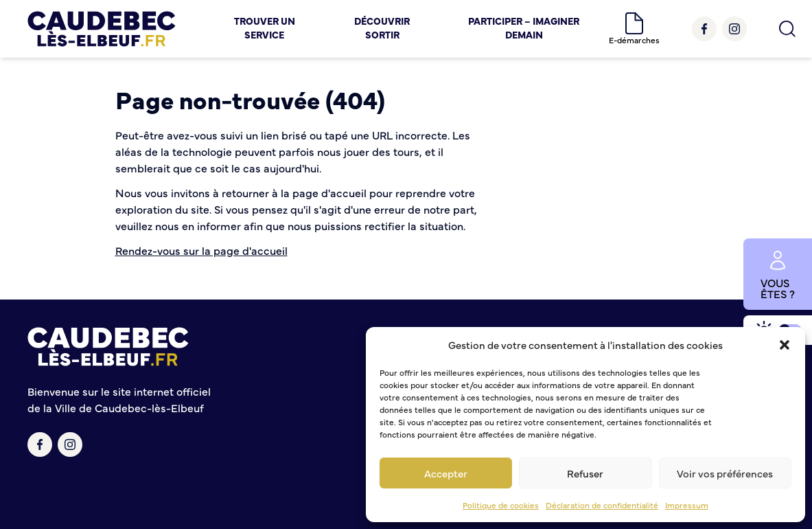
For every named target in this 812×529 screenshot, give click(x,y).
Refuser (585, 473)
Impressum (687, 505)
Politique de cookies (501, 505)
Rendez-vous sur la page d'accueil (201, 250)
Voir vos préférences (725, 473)
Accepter (446, 473)
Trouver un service (265, 27)
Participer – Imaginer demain (524, 27)
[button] (785, 345)
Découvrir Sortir (382, 27)
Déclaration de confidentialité (602, 505)
